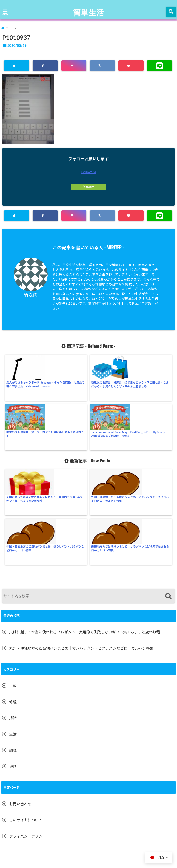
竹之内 (31, 296)
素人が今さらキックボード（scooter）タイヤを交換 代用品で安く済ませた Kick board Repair (25, 388)
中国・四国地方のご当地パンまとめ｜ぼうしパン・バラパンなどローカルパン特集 (109, 446)
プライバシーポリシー (28, 728)
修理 (13, 594)
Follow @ (88, 172)
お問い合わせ (20, 696)
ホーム (9, 834)
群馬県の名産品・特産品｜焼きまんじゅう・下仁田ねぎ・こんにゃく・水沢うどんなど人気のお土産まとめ (67, 388)
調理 (13, 642)
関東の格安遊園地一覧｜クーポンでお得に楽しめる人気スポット (109, 386)
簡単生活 (88, 12)
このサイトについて (26, 712)
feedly (88, 187)
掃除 (13, 610)
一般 (13, 578)
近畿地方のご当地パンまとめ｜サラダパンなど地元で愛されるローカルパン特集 (152, 446)
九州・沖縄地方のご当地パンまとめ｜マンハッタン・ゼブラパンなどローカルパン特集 (67, 446)
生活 (13, 626)
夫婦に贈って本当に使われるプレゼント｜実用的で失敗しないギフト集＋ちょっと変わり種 (24, 448)
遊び (13, 658)
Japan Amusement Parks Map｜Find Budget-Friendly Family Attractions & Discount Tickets (152, 387)
